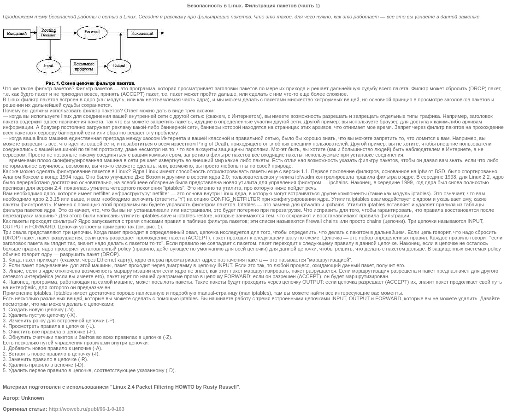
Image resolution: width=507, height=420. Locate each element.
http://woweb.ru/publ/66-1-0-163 (86, 409)
